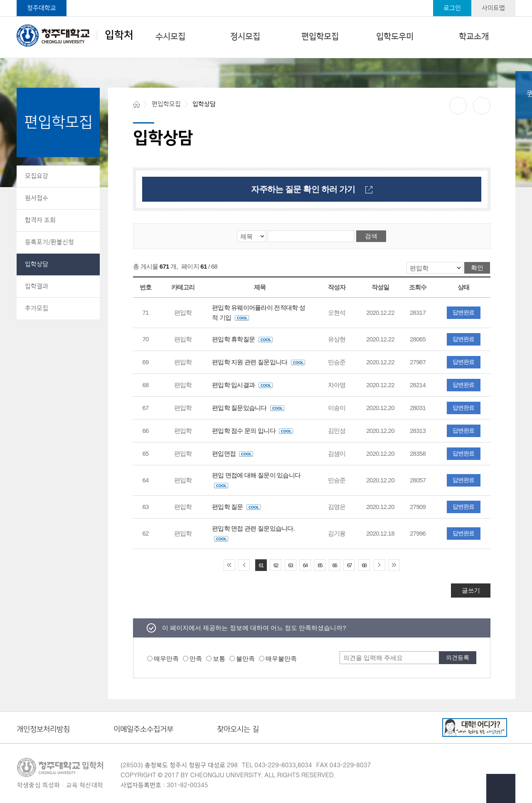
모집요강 (37, 176)
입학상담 (37, 264)
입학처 (75, 35)
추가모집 (37, 308)
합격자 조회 (40, 220)
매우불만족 (281, 658)
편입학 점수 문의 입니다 (252, 431)
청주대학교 (42, 8)
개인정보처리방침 (43, 730)
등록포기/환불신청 (49, 242)
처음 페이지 (229, 565)
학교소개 (474, 37)
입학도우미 (395, 37)
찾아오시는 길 (238, 730)
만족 (196, 658)
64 (305, 565)
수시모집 (170, 37)
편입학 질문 (236, 507)
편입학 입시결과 (242, 385)
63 (290, 565)
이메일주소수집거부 (143, 730)
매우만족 (166, 658)
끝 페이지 (394, 565)
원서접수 (37, 198)
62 (276, 565)
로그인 (452, 8)
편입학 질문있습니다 (248, 408)
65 (320, 565)
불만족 (245, 658)
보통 (219, 658)
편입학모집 (320, 37)
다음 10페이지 (379, 565)
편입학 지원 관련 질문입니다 (259, 362)
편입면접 (233, 453)
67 (349, 565)
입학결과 (37, 286)
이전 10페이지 (244, 565)
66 (335, 565)
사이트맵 (493, 8)
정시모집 (245, 37)
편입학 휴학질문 (242, 339)
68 (364, 565)
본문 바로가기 (266, 0)
